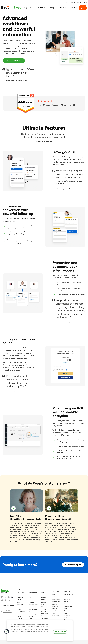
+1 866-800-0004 (8, 605)
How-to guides (45, 618)
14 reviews (65, 105)
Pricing (52, 8)
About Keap (20, 593)
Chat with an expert (14, 61)
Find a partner (56, 602)
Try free (83, 8)
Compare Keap (21, 612)
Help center (68, 604)
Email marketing (33, 605)
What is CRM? (45, 595)
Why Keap (28, 8)
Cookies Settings (60, 632)
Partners (61, 8)
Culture (19, 602)
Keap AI (43, 607)
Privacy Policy (37, 630)
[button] (7, 632)
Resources (73, 8)
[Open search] (67, 2)
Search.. (8, 611)
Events (43, 593)
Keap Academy (68, 606)
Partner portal (56, 599)
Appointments (33, 593)
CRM (30, 598)
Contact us (20, 619)
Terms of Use (42, 636)
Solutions (40, 8)
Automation (32, 595)
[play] (26, 501)
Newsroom (20, 605)
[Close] (69, 623)
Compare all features (44, 142)
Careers (19, 600)
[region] (40, 631)
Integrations (32, 607)
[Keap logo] (11, 8)
